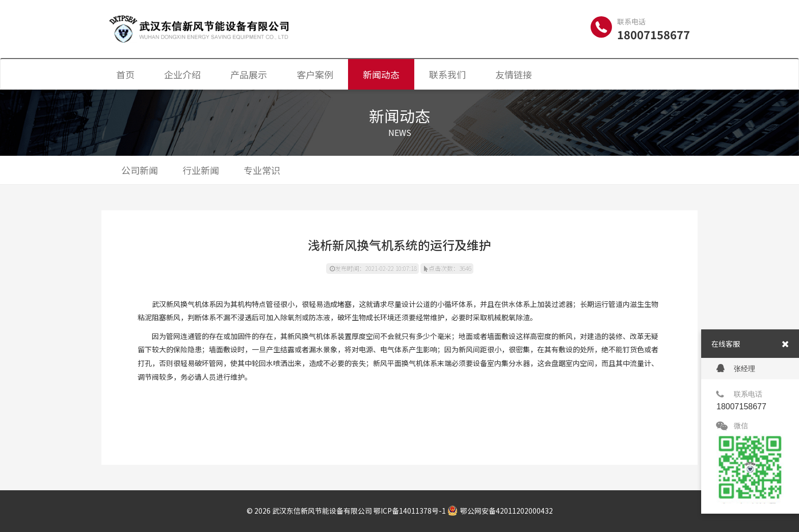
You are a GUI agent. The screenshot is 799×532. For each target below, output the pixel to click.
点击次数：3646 (448, 268)
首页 (125, 74)
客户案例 (315, 74)
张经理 (736, 368)
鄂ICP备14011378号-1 (410, 511)
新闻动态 (381, 74)
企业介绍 (182, 74)
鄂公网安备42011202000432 (500, 511)
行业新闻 (201, 170)
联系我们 (447, 74)
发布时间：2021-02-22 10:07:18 (373, 268)
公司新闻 (140, 170)
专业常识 (262, 170)
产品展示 (249, 74)
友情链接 (514, 74)
